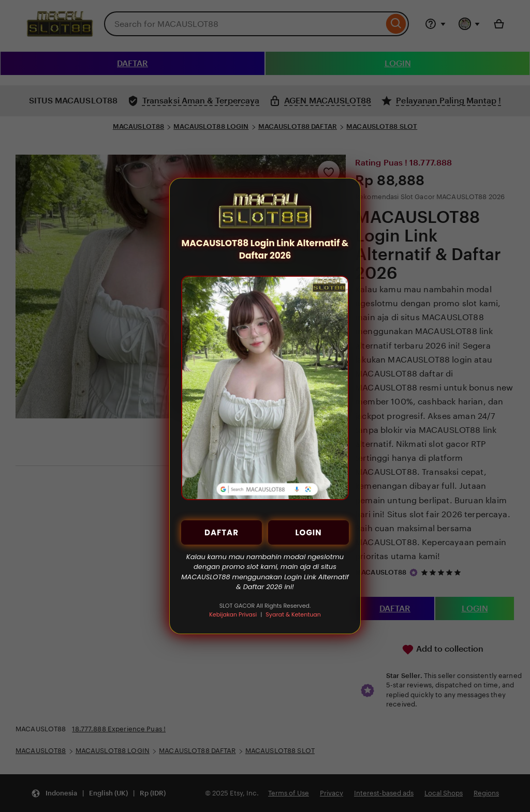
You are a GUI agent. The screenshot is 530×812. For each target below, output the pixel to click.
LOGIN (308, 532)
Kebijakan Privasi (233, 614)
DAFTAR (222, 532)
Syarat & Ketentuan (293, 614)
